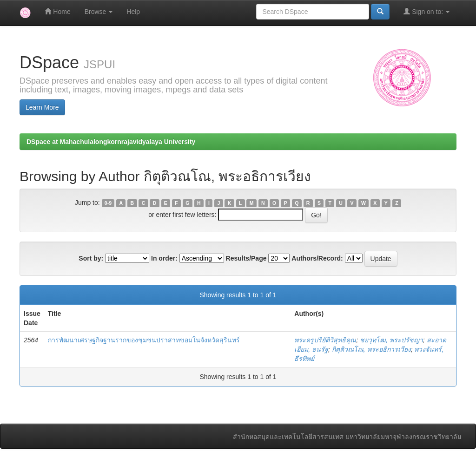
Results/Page (246, 258)
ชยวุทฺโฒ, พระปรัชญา (391, 340)
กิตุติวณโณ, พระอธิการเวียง (371, 349)
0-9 (108, 203)
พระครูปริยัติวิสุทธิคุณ (325, 340)
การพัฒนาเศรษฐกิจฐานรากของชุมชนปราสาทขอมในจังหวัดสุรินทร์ (144, 340)
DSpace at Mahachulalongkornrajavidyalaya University (111, 142)
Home (57, 11)
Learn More (42, 107)
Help (133, 12)
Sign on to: (426, 11)
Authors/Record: (317, 258)
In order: (164, 258)
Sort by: (91, 258)
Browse (99, 12)
